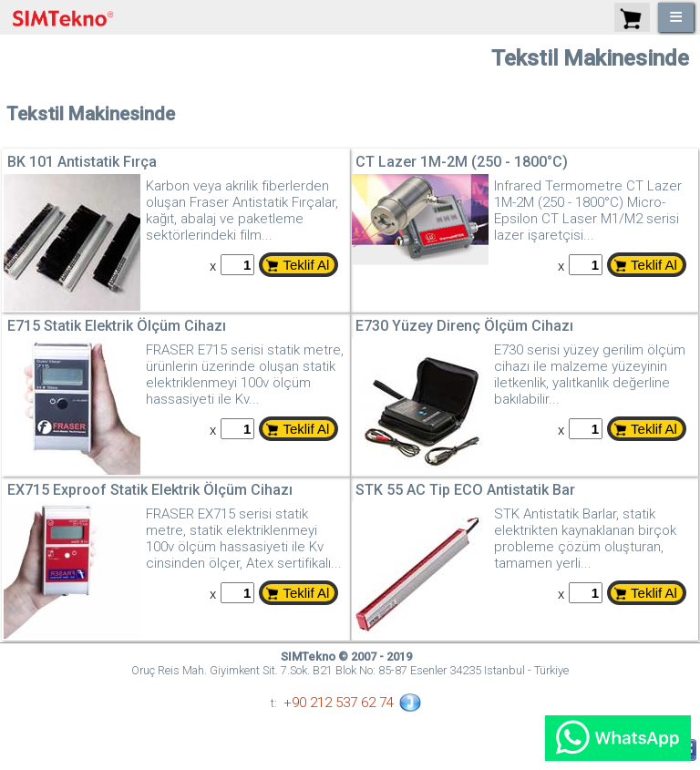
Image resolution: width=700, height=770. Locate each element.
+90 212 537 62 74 (339, 703)
